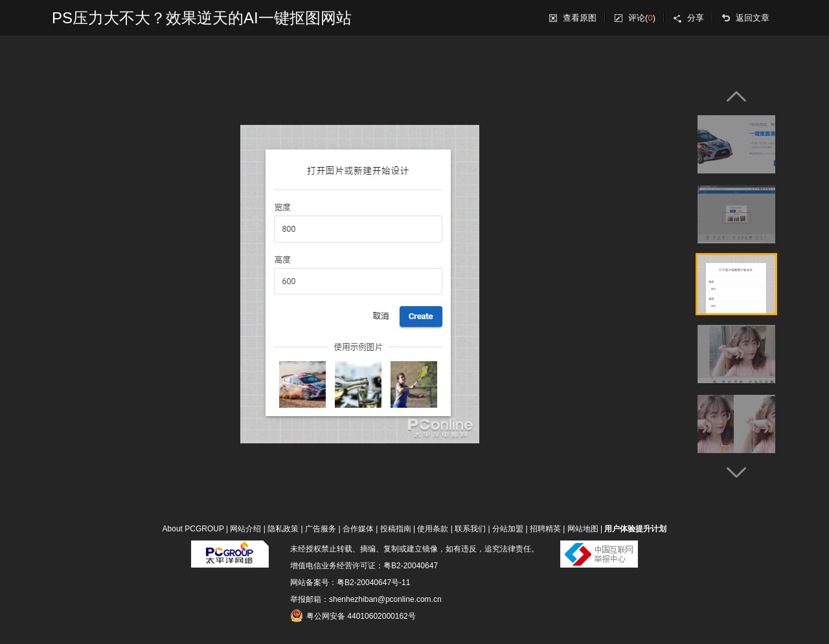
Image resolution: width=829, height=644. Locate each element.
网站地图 (583, 529)
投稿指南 (396, 529)
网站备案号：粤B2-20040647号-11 (350, 583)
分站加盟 (508, 529)
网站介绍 (245, 529)
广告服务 (321, 529)
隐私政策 (283, 529)
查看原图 (580, 18)
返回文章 (753, 18)
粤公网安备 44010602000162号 (353, 616)
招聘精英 (545, 529)
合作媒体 (358, 529)
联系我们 (470, 529)
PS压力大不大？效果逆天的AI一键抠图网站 (202, 18)
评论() (642, 18)
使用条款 (433, 529)
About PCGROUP (193, 529)
